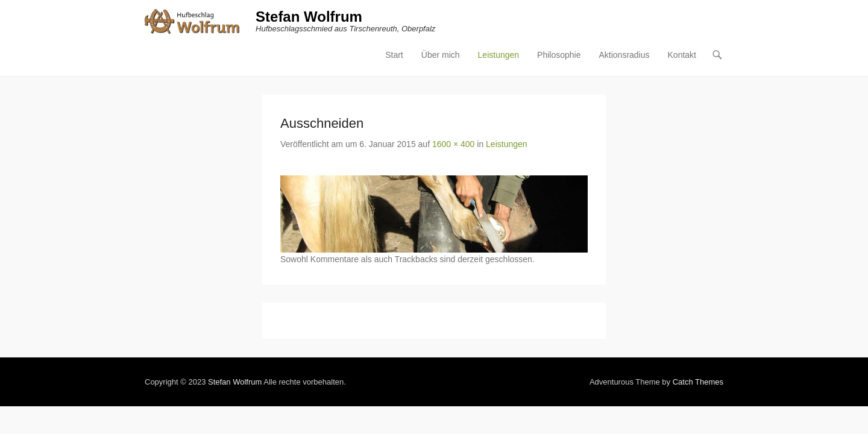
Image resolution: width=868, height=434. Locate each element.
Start (482, 21)
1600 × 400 (366, 111)
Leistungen (586, 21)
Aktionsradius (711, 21)
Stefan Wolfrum (222, 17)
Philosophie (646, 21)
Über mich (528, 21)
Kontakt (769, 21)
